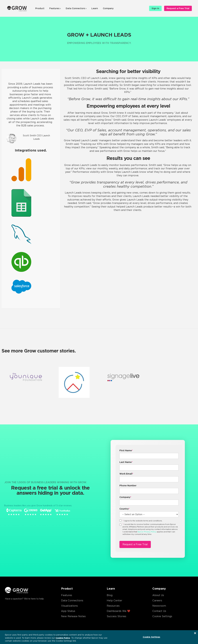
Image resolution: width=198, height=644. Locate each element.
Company (108, 8)
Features (67, 595)
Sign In (155, 8)
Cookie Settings (162, 616)
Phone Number (128, 486)
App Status (68, 611)
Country (124, 509)
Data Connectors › (76, 8)
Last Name (126, 462)
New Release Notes (73, 616)
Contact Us (159, 611)
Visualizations (69, 606)
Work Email (126, 474)
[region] (99, 637)
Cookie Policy (63, 638)
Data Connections (72, 601)
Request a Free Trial (178, 8)
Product (40, 8)
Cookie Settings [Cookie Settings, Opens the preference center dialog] (152, 637)
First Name (126, 450)
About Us (158, 595)
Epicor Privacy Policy (147, 532)
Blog (110, 595)
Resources (113, 606)
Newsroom (159, 606)
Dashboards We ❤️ (118, 611)
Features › (55, 8)
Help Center (114, 601)
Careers (157, 601)
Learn (95, 8)
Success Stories (116, 616)
